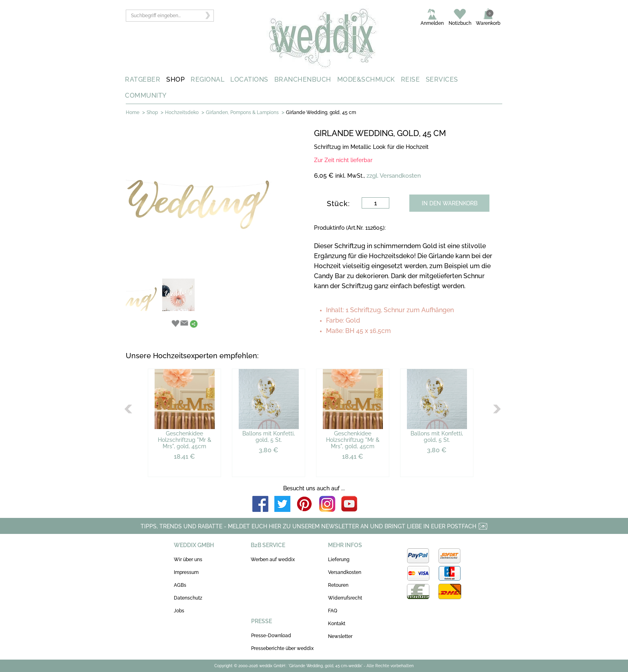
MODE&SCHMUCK (366, 79)
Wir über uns (188, 560)
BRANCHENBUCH (303, 79)
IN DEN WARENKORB (450, 203)
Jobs (179, 611)
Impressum (186, 572)
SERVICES (442, 79)
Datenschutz (188, 598)
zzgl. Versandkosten (394, 176)
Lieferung (339, 560)
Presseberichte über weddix (282, 648)
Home (133, 112)
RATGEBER (143, 79)
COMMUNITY (146, 95)
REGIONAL (207, 79)
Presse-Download (271, 636)
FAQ (333, 611)
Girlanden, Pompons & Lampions (242, 112)
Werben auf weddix (273, 560)
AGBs (180, 585)
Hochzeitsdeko (182, 112)
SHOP (175, 79)
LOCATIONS (249, 79)
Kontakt (337, 624)
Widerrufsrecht (345, 598)
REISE (411, 79)
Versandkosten (345, 572)
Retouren (338, 585)
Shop (152, 112)
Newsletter (340, 636)
